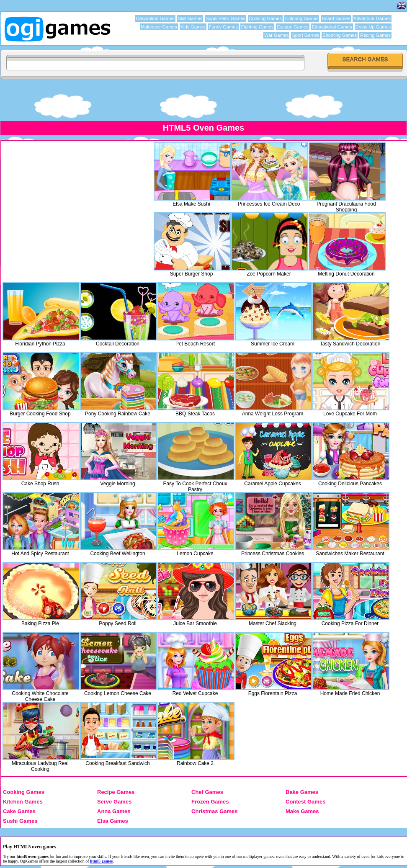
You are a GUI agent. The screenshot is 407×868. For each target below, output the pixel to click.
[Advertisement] (203, 100)
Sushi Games (20, 821)
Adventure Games (372, 18)
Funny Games (223, 27)
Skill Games (190, 18)
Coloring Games (302, 18)
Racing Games (375, 35)
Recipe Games (116, 792)
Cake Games (19, 811)
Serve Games (114, 802)
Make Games (302, 811)
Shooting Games (340, 35)
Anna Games (114, 811)
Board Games (336, 18)
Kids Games (193, 27)
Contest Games (305, 802)
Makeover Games (159, 27)
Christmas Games (215, 811)
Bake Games (302, 792)
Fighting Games (258, 27)
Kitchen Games (23, 802)
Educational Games (332, 27)
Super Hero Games (225, 18)
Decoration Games (155, 18)
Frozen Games (210, 802)
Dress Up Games (373, 27)
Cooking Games (265, 18)
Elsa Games (113, 821)
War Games (276, 35)
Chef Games (207, 792)
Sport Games (305, 35)
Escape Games (292, 27)
